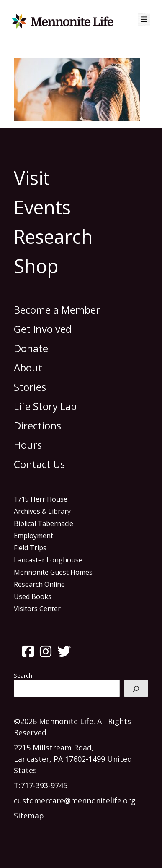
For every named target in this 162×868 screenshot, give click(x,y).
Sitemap (29, 816)
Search (23, 676)
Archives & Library (42, 511)
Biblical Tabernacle (44, 523)
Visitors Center (37, 609)
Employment (33, 536)
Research (53, 237)
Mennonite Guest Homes (53, 572)
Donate (31, 348)
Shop (36, 266)
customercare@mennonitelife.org (75, 800)
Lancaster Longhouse (48, 560)
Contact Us (39, 464)
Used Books (33, 596)
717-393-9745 (44, 785)
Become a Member (57, 310)
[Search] (136, 688)
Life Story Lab (45, 406)
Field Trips (30, 548)
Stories (30, 387)
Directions (37, 425)
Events (42, 207)
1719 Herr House (41, 499)
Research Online (39, 584)
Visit (32, 178)
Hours (28, 445)
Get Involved (43, 329)
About (28, 367)
